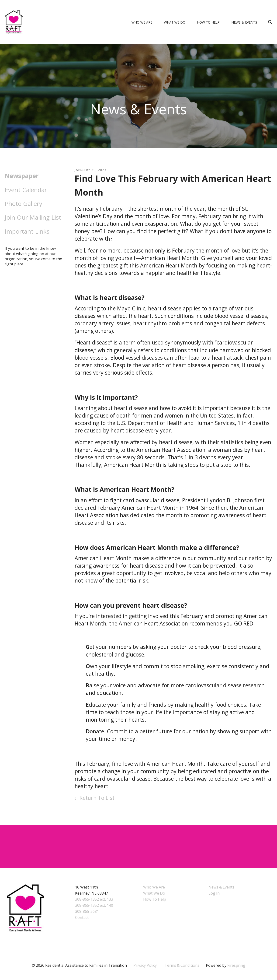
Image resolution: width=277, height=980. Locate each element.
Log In (214, 893)
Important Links (27, 231)
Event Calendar (26, 190)
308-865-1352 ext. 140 (94, 905)
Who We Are (142, 22)
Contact (82, 917)
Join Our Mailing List (33, 217)
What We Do (175, 22)
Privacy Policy (145, 965)
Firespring (236, 965)
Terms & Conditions (182, 965)
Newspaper (22, 176)
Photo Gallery (23, 204)
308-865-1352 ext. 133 (94, 899)
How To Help (208, 22)
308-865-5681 (87, 911)
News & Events (244, 22)
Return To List (96, 798)
